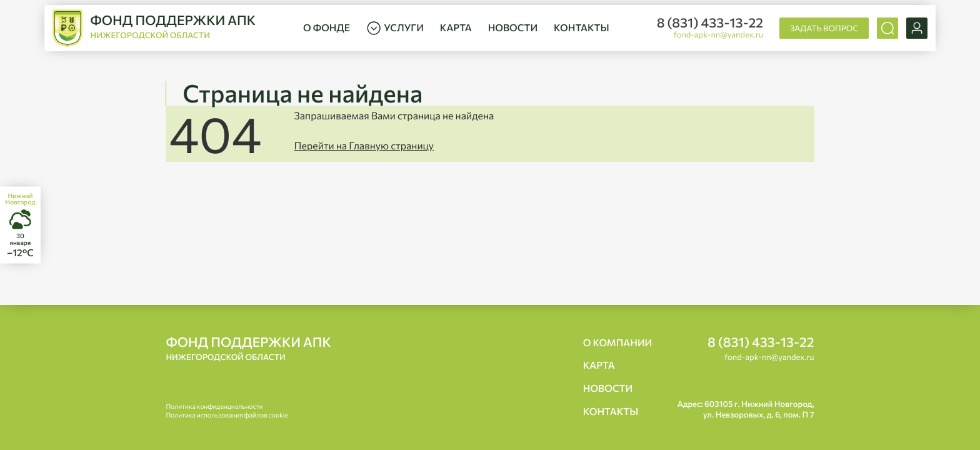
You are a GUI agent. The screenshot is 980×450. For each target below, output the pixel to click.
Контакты (582, 28)
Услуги (395, 28)
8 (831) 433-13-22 (710, 23)
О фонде (327, 28)
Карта (456, 28)
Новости (513, 28)
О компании (618, 343)
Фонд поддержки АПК (248, 349)
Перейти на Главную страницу (364, 146)
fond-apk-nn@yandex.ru (718, 34)
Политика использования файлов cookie (227, 415)
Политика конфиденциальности (214, 407)
